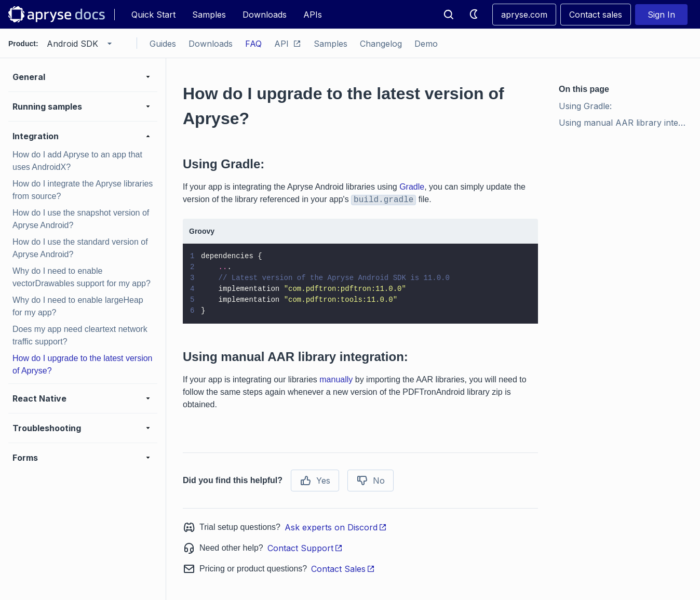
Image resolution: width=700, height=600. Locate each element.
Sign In (661, 15)
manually (336, 379)
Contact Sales (343, 569)
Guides (163, 44)
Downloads (265, 15)
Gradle (412, 187)
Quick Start (153, 15)
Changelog (381, 44)
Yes (315, 481)
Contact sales (596, 15)
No (371, 481)
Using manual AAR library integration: (625, 123)
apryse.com (524, 15)
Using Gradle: (585, 106)
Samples (209, 15)
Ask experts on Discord (336, 527)
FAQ (253, 44)
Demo (426, 44)
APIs (313, 15)
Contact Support (305, 548)
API (288, 44)
